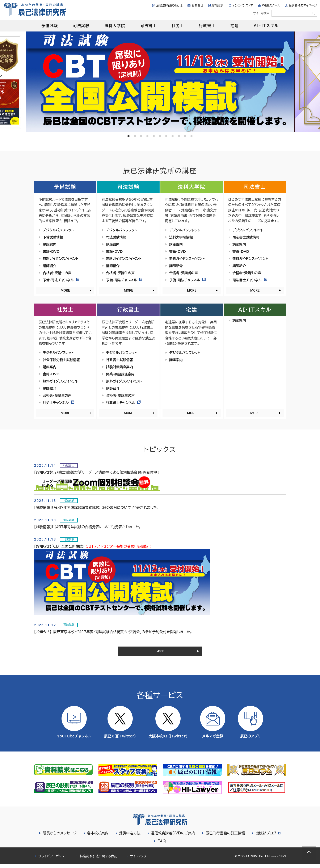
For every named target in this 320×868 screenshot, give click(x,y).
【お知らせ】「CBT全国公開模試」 (93, 546)
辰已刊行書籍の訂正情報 (225, 837)
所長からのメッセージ (59, 837)
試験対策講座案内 (119, 367)
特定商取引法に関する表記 (98, 860)
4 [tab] (147, 136)
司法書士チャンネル (250, 280)
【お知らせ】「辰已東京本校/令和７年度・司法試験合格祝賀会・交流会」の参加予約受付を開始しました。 (113, 632)
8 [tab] (173, 136)
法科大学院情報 (181, 237)
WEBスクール (271, 5)
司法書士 (148, 26)
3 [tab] (141, 136)
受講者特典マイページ (303, 5)
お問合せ (197, 5)
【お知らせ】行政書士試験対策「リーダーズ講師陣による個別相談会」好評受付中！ (97, 472)
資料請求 (217, 5)
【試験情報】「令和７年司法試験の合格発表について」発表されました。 (88, 527)
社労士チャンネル (58, 403)
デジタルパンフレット (58, 230)
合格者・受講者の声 (184, 273)
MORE (65, 290)
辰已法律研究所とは (169, 5)
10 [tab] (185, 136)
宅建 (235, 26)
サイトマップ (138, 860)
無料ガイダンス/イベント (61, 259)
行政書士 (207, 26)
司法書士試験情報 (246, 237)
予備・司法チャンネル (61, 280)
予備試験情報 (53, 237)
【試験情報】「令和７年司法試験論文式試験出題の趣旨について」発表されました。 (96, 507)
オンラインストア (243, 5)
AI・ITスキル (266, 26)
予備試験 (50, 26)
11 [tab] (191, 136)
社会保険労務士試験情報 (61, 360)
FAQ (162, 845)
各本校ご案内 (97, 837)
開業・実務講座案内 (120, 374)
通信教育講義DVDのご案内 (172, 837)
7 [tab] (166, 136)
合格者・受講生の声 (57, 273)
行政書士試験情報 (119, 360)
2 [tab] (135, 136)
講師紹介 (50, 266)
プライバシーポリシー (53, 860)
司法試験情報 (116, 237)
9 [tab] (179, 136)
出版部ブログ (268, 837)
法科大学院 (115, 26)
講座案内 (50, 244)
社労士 (178, 26)
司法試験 (81, 26)
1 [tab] (129, 136)
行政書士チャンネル (123, 403)
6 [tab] (160, 136)
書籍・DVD (51, 251)
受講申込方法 (129, 837)
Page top (309, 853)
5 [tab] (154, 136)
